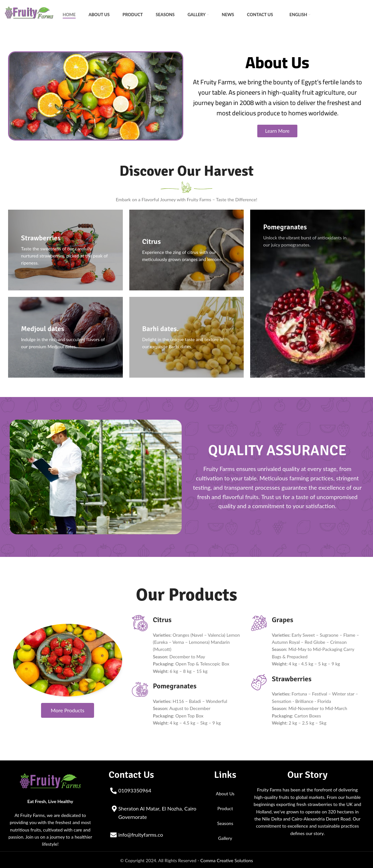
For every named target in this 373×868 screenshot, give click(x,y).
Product (225, 807)
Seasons (225, 822)
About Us (225, 792)
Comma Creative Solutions (227, 858)
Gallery (225, 837)
